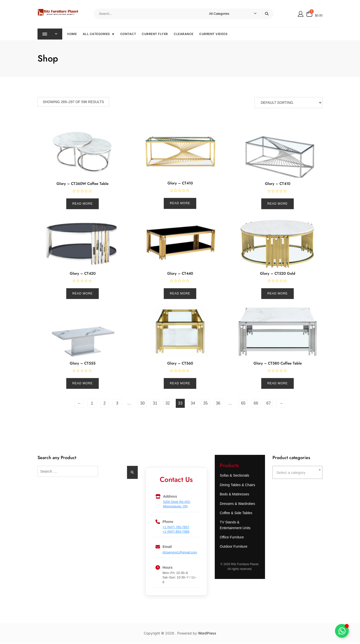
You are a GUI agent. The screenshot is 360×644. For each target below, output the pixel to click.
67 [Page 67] (268, 404)
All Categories (97, 34)
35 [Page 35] (205, 404)
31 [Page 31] (155, 404)
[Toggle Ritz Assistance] (342, 631)
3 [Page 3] (117, 404)
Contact (129, 34)
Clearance (184, 34)
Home (73, 34)
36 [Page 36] (218, 404)
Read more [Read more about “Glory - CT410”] (180, 204)
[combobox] (297, 473)
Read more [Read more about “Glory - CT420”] (82, 294)
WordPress (207, 634)
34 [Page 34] (193, 404)
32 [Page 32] (168, 404)
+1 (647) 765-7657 (176, 528)
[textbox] (297, 473)
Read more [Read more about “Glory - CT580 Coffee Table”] (277, 384)
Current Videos (214, 34)
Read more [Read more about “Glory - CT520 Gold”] (277, 294)
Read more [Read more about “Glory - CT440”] (180, 294)
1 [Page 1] (92, 404)
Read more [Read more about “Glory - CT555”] (82, 384)
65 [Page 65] (243, 404)
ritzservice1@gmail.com (180, 553)
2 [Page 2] (105, 404)
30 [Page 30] (142, 404)
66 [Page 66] (256, 404)
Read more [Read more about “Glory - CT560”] (180, 384)
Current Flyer (156, 34)
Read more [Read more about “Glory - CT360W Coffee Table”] (82, 204)
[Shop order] (288, 103)
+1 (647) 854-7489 (176, 532)
